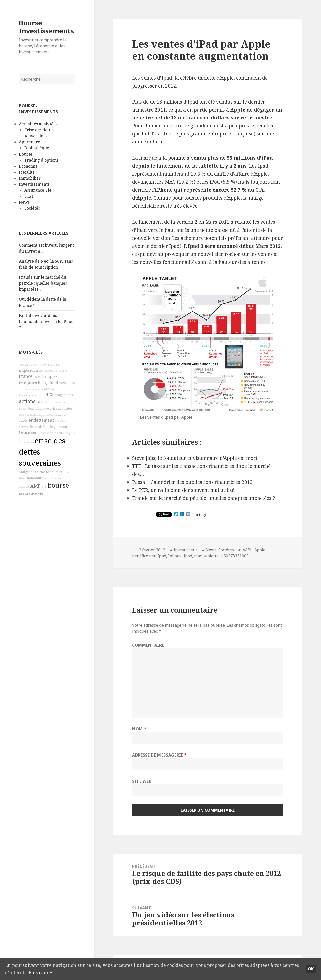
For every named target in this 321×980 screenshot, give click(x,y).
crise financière (55, 478)
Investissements (34, 184)
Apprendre (29, 142)
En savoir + (60, 972)
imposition (28, 370)
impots (70, 433)
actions (27, 401)
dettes (34, 427)
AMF (35, 486)
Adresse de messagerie (159, 755)
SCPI (29, 196)
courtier (24, 415)
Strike (23, 409)
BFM (47, 389)
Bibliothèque (37, 148)
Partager (201, 515)
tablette (207, 78)
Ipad (167, 78)
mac (198, 556)
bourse (58, 485)
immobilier (35, 478)
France (26, 376)
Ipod (188, 556)
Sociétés (32, 208)
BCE (40, 402)
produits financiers (31, 389)
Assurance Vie (38, 190)
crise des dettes (61, 408)
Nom (139, 729)
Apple (227, 78)
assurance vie (31, 493)
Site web (142, 781)
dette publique (38, 408)
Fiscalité (27, 172)
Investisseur (185, 550)
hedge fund (48, 383)
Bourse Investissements (46, 27)
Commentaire (148, 645)
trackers (24, 487)
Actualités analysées (38, 124)
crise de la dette (53, 433)
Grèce (24, 432)
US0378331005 (235, 556)
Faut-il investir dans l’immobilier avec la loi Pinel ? (46, 321)
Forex (37, 377)
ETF (44, 487)
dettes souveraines (56, 402)
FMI (51, 365)
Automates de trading (53, 371)
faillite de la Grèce (42, 415)
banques (52, 472)
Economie (28, 166)
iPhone (164, 190)
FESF (58, 365)
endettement (41, 420)
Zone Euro (67, 383)
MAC (170, 182)
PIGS (49, 395)
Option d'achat (28, 365)
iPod (215, 182)
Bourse (26, 154)
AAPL (247, 550)
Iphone (175, 556)
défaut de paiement (54, 427)
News (24, 202)
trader (43, 365)
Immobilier (30, 178)
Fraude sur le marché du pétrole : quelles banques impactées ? (43, 283)
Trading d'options (41, 160)
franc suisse (26, 442)
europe (37, 433)
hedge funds (64, 395)
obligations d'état (32, 472)
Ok (311, 968)
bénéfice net (147, 118)
